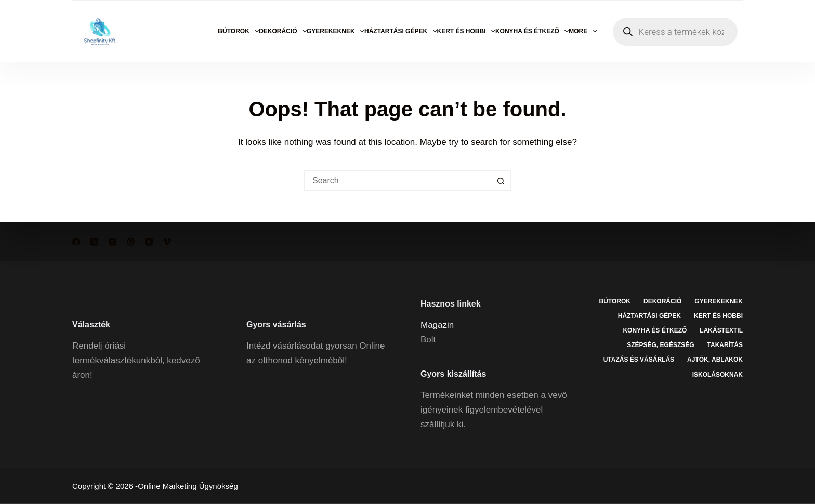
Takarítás (725, 345)
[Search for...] (397, 181)
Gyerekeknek (336, 31)
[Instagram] (113, 242)
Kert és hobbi (466, 31)
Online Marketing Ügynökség (188, 486)
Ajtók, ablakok (715, 360)
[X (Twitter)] (94, 242)
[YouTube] (149, 242)
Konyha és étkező (532, 31)
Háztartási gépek (401, 31)
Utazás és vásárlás (639, 360)
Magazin (437, 324)
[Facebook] (76, 242)
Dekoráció (283, 31)
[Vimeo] (167, 242)
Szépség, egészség (660, 345)
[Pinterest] (131, 242)
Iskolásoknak (718, 374)
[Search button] (501, 181)
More (583, 31)
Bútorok (238, 31)
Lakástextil (721, 330)
